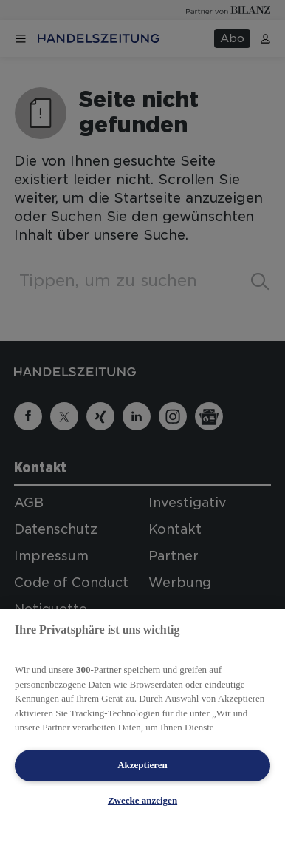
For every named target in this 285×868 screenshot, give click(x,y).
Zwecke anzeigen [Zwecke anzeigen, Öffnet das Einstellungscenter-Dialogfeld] (142, 800)
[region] (142, 739)
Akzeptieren (142, 765)
